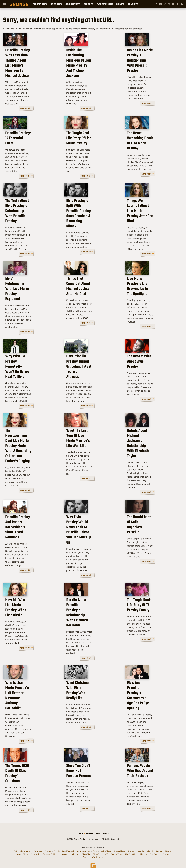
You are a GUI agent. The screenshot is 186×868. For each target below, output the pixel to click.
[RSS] (182, 4)
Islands (141, 845)
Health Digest (106, 845)
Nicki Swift (36, 847)
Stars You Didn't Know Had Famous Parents (88, 777)
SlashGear (97, 847)
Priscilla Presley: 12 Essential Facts (29, 152)
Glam (95, 845)
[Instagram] (165, 4)
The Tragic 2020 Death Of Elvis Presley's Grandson (30, 777)
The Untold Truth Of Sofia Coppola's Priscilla (147, 539)
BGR (16, 845)
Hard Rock (56, 4)
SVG (106, 847)
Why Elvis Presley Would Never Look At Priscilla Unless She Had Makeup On (92, 542)
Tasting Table (116, 847)
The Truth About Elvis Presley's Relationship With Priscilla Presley (30, 229)
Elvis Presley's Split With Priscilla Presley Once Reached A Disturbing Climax (93, 229)
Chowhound (26, 845)
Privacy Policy (102, 827)
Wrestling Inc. (98, 850)
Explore (48, 845)
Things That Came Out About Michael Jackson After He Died (91, 305)
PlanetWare (64, 847)
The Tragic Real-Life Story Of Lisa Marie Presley (93, 152)
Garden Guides (84, 845)
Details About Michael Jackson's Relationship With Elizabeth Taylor (153, 461)
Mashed (169, 845)
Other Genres (73, 4)
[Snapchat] (178, 4)
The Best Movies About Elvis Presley (150, 380)
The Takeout (155, 847)
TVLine (166, 847)
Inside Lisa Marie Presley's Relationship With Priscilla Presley (149, 76)
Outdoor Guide (49, 847)
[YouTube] (160, 4)
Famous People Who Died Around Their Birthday (148, 777)
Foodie (57, 845)
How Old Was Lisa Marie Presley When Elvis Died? (31, 619)
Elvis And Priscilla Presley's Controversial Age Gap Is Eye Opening (150, 700)
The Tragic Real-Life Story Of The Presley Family (153, 619)
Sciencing (75, 847)
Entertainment (105, 4)
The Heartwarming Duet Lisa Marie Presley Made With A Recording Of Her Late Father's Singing (30, 464)
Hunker (132, 845)
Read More (52, 104)
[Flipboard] (173, 4)
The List (144, 847)
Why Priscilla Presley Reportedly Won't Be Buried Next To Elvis (32, 380)
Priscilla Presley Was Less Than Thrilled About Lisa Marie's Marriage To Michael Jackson (31, 76)
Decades (88, 4)
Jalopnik (150, 845)
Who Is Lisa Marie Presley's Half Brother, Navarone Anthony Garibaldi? (31, 700)
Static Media (79, 832)
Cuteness (38, 845)
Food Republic (68, 845)
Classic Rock (40, 4)
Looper (159, 845)
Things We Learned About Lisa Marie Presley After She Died (151, 226)
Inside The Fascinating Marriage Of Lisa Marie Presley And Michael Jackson (92, 76)
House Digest (120, 845)
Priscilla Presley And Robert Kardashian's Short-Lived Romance (28, 542)
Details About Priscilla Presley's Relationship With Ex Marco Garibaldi (92, 621)
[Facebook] (156, 4)
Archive (89, 827)
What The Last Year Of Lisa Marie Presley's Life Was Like (93, 459)
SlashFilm (86, 847)
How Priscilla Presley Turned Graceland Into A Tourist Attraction (90, 382)
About (80, 827)
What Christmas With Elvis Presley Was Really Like (88, 698)
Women (86, 850)
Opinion (120, 4)
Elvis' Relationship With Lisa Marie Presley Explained (28, 305)
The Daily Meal (131, 847)
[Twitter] (169, 4)
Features (133, 4)
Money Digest (23, 847)
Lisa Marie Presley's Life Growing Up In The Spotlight (150, 305)
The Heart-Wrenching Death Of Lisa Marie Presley (152, 152)
